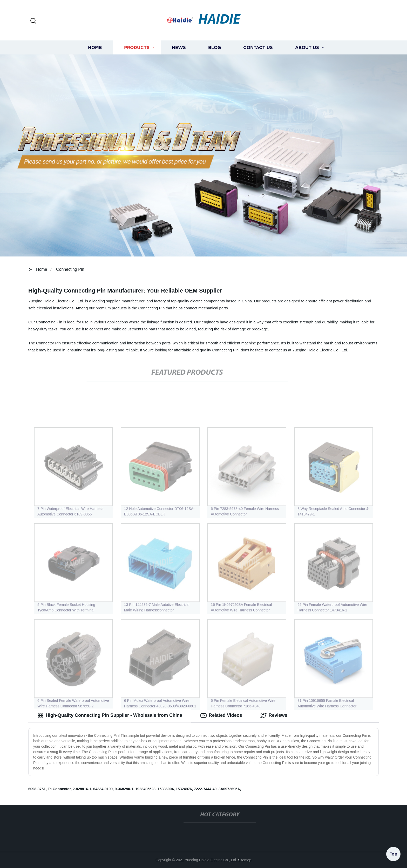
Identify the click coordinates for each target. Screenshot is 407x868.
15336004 (166, 789)
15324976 (184, 789)
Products (137, 47)
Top (394, 854)
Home (95, 47)
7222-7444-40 (205, 789)
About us (307, 47)
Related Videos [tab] (221, 716)
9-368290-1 (124, 789)
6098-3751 (37, 789)
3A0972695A (229, 789)
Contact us (258, 47)
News (179, 47)
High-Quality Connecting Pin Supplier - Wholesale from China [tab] (110, 716)
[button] (33, 21)
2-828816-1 (82, 789)
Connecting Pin (70, 269)
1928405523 (145, 789)
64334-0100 (103, 789)
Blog (215, 47)
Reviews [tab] (274, 716)
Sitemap (245, 860)
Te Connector (59, 789)
